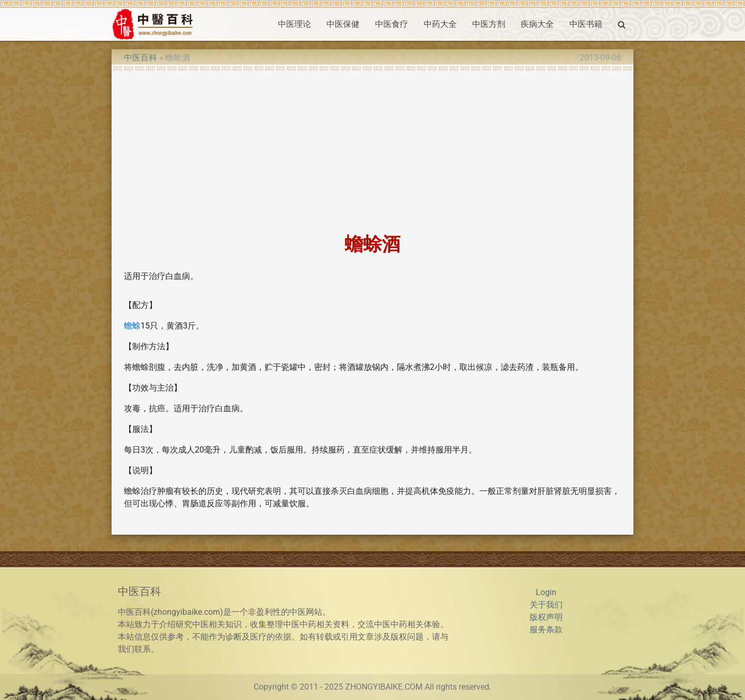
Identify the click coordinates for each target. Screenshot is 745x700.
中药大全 (440, 24)
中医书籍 (586, 24)
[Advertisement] (372, 149)
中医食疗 (392, 24)
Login (546, 592)
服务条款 (546, 629)
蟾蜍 (132, 326)
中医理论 (294, 24)
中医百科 (141, 58)
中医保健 (343, 24)
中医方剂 (489, 24)
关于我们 (546, 605)
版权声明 (546, 617)
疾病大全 (537, 24)
